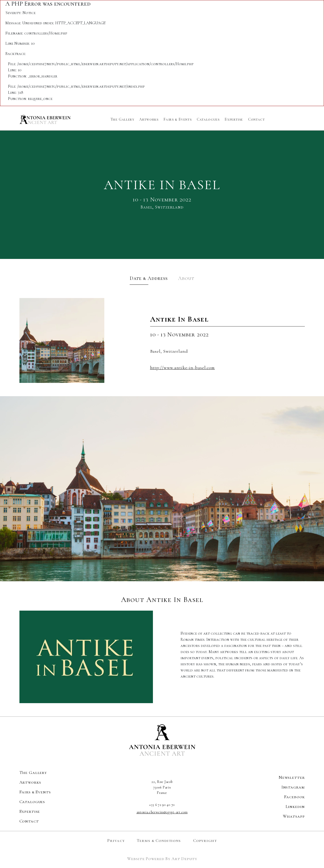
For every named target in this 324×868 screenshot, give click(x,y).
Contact (256, 119)
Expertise (234, 119)
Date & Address (149, 278)
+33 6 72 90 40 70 (162, 805)
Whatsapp (294, 816)
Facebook (294, 797)
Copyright (205, 841)
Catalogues (208, 119)
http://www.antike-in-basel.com (183, 368)
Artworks (149, 119)
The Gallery (122, 119)
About (186, 278)
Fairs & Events (177, 119)
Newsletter (292, 777)
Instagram (293, 787)
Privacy (116, 841)
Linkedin (295, 807)
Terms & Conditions (159, 841)
